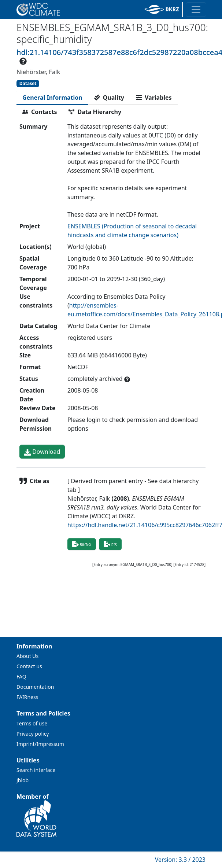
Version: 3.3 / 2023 (180, 860)
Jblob (23, 780)
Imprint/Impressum (40, 744)
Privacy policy (33, 734)
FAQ (21, 676)
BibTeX (82, 544)
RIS (110, 544)
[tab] (52, 98)
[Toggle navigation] (196, 10)
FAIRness (27, 697)
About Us (27, 656)
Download (42, 452)
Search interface (36, 770)
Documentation (35, 687)
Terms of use (32, 723)
